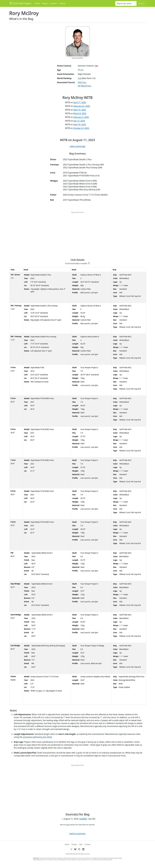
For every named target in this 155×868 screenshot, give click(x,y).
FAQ (68, 825)
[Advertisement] (78, 232)
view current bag (78, 146)
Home (37, 3)
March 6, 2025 (80, 113)
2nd (80, 78)
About (63, 3)
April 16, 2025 (80, 110)
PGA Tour (82, 82)
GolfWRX (83, 819)
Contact (88, 844)
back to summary (77, 834)
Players (45, 3)
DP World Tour (84, 86)
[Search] (126, 3)
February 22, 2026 (82, 106)
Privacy (74, 844)
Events (54, 3)
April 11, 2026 (80, 102)
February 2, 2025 (81, 117)
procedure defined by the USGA (37, 737)
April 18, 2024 (80, 124)
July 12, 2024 (79, 121)
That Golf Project (20, 3)
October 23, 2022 (81, 128)
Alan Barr (76, 854)
